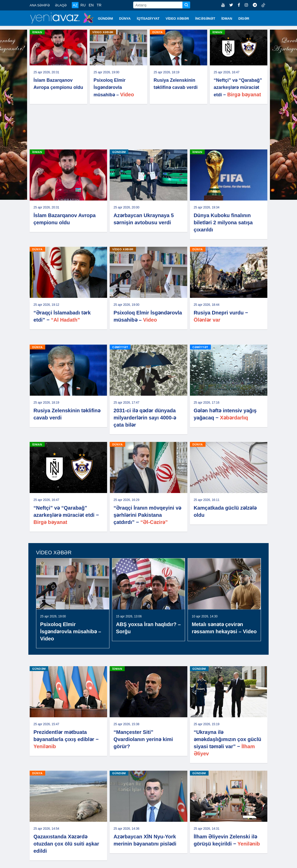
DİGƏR (244, 19)
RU (83, 5)
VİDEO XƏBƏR (177, 19)
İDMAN (227, 19)
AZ (75, 5)
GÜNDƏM (105, 19)
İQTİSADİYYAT (148, 19)
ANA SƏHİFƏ (40, 5)
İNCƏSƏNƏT (205, 19)
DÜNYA (125, 19)
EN (91, 5)
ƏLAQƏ (61, 5)
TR (99, 5)
